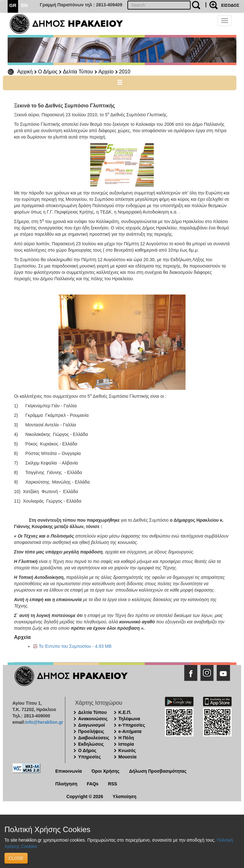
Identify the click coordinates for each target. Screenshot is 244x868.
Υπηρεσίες (89, 757)
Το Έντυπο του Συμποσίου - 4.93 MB (75, 646)
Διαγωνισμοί (91, 725)
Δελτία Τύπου (78, 72)
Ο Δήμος (48, 72)
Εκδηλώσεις (91, 744)
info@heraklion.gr (44, 722)
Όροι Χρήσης (106, 771)
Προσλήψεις (91, 731)
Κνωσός (127, 750)
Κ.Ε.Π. (125, 712)
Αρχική (25, 72)
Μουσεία (128, 757)
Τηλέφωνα (129, 719)
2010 (125, 72)
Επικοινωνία (69, 771)
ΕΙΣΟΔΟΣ (230, 5)
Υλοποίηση (124, 797)
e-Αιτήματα (130, 731)
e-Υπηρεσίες (132, 725)
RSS (113, 784)
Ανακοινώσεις (93, 719)
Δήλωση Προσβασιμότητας (158, 771)
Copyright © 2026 (85, 797)
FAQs (93, 784)
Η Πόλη (126, 738)
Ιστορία (126, 744)
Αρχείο (106, 72)
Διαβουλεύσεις (94, 738)
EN (25, 5)
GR (13, 5)
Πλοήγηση (66, 784)
